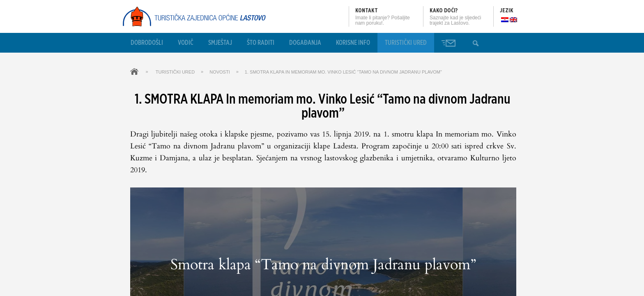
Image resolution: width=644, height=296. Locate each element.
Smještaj (220, 43)
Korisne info (353, 43)
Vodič (186, 43)
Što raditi (261, 43)
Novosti (220, 72)
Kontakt (367, 11)
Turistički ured (406, 43)
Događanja (305, 43)
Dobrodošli (147, 43)
